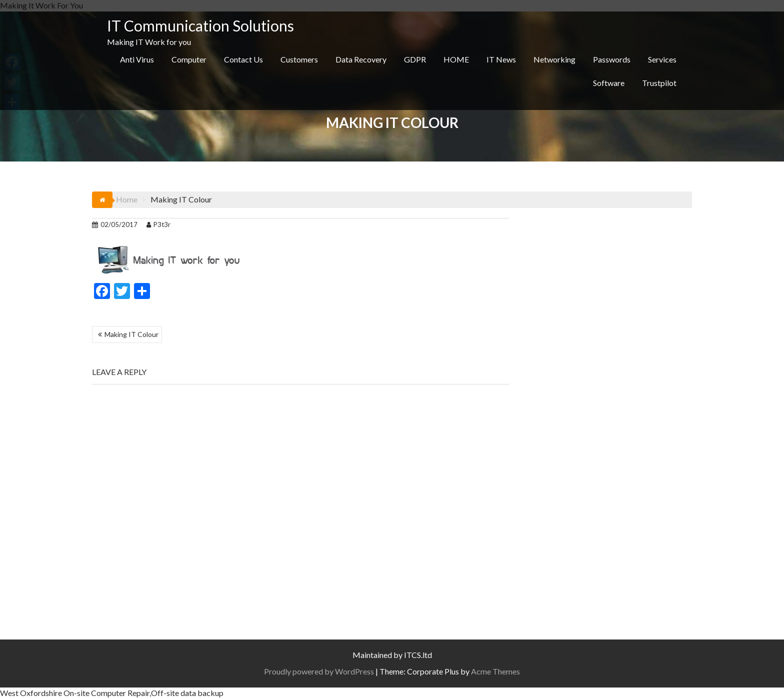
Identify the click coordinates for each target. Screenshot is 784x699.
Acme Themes (495, 671)
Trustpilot (659, 83)
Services (662, 59)
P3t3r (158, 224)
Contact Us (243, 59)
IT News (501, 59)
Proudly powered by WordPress (319, 671)
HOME (456, 59)
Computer (189, 59)
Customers (299, 59)
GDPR (415, 59)
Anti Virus (137, 59)
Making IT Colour (131, 334)
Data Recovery (361, 59)
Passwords (612, 59)
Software (609, 83)
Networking (554, 59)
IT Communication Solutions (200, 25)
